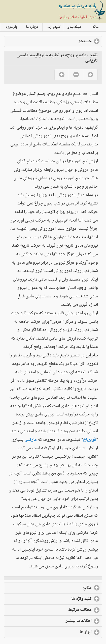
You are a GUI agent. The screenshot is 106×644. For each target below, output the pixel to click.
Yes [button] (62, 75)
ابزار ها (65, 632)
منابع (67, 588)
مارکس (31, 440)
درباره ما (32, 27)
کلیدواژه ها (52, 27)
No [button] (76, 75)
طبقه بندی (74, 27)
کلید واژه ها (61, 599)
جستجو (64, 41)
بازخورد (11, 27)
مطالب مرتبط (59, 610)
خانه (96, 27)
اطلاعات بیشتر (58, 621)
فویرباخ (90, 440)
